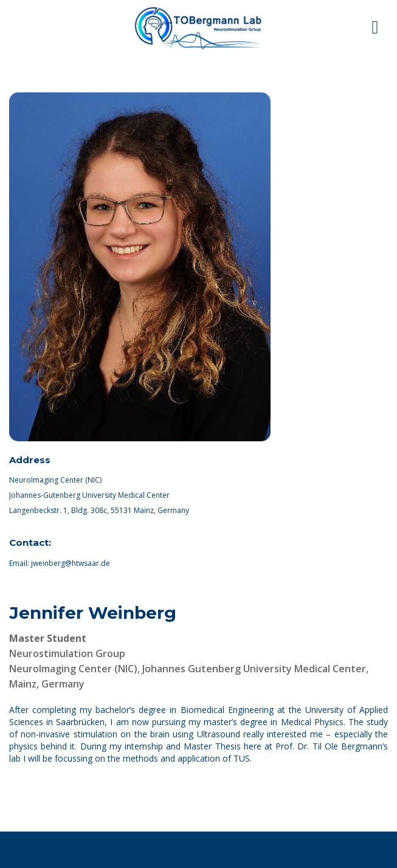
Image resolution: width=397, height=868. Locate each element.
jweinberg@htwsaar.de (71, 563)
